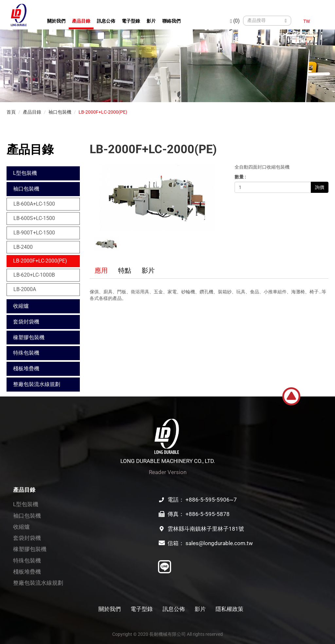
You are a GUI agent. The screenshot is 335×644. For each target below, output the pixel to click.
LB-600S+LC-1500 (34, 218)
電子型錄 (131, 21)
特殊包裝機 (26, 353)
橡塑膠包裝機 (29, 337)
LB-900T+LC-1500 (34, 233)
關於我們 (56, 21)
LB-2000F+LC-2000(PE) (103, 112)
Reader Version (168, 472)
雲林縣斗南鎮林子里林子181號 (206, 529)
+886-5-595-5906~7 (211, 500)
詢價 (320, 187)
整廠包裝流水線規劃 (37, 384)
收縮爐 (21, 306)
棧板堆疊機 (26, 368)
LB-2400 (23, 247)
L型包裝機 (25, 173)
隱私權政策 (229, 609)
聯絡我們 (171, 21)
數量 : (240, 177)
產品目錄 (81, 21)
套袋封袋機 (26, 322)
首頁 (11, 112)
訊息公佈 (106, 21)
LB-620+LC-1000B (34, 275)
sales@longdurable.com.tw (219, 543)
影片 (151, 21)
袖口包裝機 (60, 112)
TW (307, 21)
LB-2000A (25, 289)
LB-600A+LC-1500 (34, 204)
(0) (235, 21)
